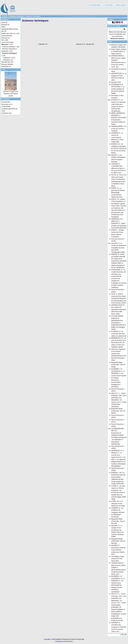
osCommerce (68, 641)
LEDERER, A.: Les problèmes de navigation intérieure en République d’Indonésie (118, 512)
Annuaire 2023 (116, 82)
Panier (110, 42)
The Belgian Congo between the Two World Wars (118, 559)
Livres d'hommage (7, 42)
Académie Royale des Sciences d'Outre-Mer (70, 639)
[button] (94, 5)
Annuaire (4, 25)
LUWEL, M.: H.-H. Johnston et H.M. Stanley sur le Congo (118, 503)
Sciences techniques (33, 16)
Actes (3, 22)
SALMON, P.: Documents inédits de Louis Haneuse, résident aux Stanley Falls (118, 550)
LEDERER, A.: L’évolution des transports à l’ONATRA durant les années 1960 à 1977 (119, 627)
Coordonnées (6, 102)
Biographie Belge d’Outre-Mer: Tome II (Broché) (118, 521)
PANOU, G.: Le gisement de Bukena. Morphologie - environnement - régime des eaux (118, 192)
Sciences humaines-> (9, 47)
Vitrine (3, 70)
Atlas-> (4, 27)
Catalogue (12, 16)
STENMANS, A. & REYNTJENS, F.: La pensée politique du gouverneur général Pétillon (118, 89)
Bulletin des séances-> (9, 33)
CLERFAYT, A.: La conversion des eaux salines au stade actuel (119, 334)
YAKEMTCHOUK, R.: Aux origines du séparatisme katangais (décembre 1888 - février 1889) (119, 309)
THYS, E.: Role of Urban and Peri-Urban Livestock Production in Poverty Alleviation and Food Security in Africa (119, 298)
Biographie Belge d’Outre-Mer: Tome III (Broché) (118, 541)
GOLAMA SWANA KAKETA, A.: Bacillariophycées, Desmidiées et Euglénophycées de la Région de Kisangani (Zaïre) (119, 323)
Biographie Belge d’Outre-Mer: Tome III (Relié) (118, 365)
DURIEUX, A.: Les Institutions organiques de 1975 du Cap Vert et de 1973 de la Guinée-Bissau (119, 148)
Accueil (4, 16)
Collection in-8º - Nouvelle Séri (85, 43)
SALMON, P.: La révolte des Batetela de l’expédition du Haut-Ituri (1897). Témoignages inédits (119, 248)
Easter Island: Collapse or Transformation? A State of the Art (119, 51)
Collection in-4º (43, 43)
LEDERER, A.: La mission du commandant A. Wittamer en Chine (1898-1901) (117, 137)
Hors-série (5, 40)
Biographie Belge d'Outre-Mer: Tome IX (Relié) (118, 411)
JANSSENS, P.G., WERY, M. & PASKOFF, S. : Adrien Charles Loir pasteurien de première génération (119, 223)
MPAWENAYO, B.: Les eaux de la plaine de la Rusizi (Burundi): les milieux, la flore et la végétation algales (119, 342)
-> (6, 44)
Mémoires (21, 16)
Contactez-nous (7, 113)
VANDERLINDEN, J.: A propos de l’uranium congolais (119, 129)
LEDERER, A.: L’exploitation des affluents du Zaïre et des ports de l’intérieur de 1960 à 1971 (119, 168)
